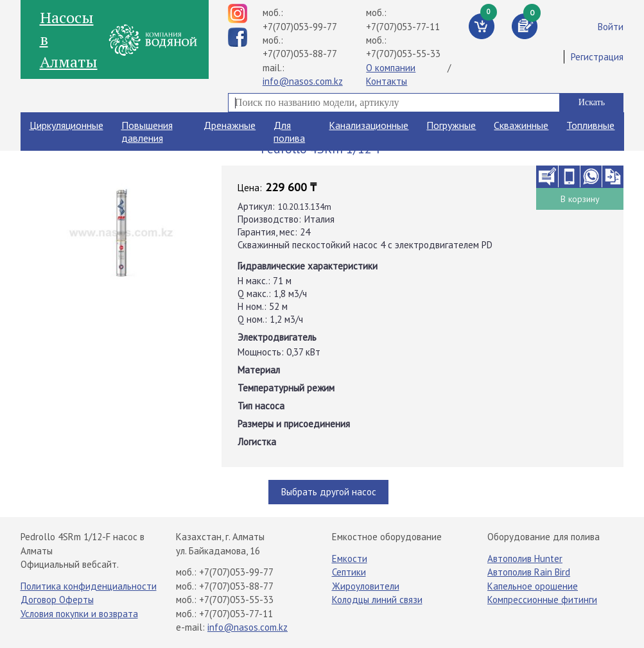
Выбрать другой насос (329, 492)
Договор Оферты (57, 600)
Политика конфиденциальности (89, 586)
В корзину (580, 199)
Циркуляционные (66, 125)
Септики (349, 572)
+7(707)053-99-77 (300, 27)
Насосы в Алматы (69, 39)
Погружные (451, 125)
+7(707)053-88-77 (300, 54)
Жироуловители (366, 586)
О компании (391, 68)
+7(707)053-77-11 (403, 27)
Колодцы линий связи (377, 600)
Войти (611, 27)
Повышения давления (147, 132)
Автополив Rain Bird (529, 572)
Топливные (590, 125)
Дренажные (230, 125)
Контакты (387, 81)
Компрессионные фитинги (542, 600)
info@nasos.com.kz (303, 81)
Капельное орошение (533, 586)
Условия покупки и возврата (79, 614)
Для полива (289, 132)
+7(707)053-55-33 (403, 54)
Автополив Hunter (525, 558)
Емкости (350, 558)
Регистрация (597, 57)
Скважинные (521, 125)
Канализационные (369, 125)
